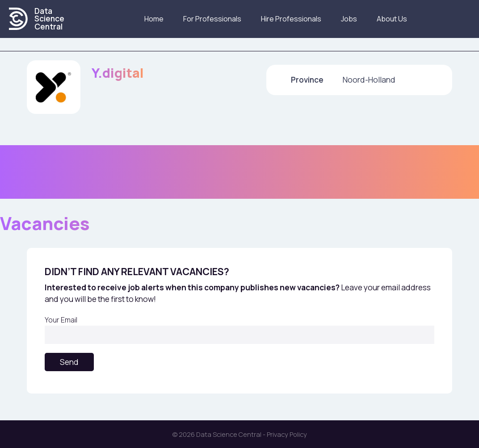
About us (392, 19)
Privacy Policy (287, 434)
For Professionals (212, 19)
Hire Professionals (291, 19)
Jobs (349, 19)
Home (154, 19)
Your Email (239, 329)
